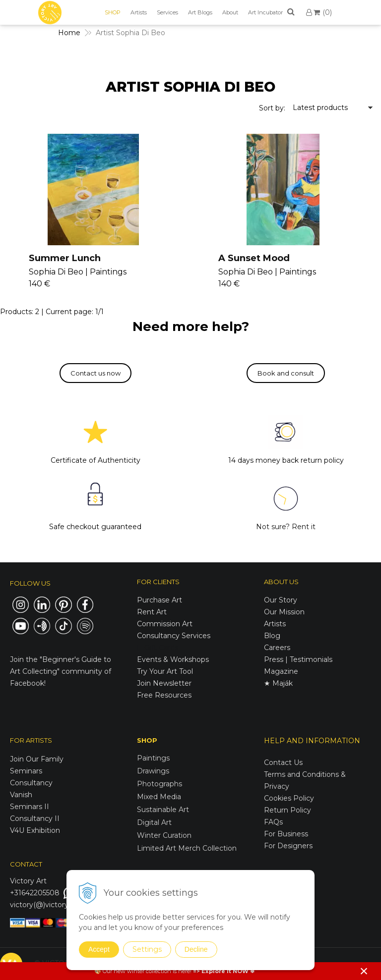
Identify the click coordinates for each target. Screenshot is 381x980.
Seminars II (30, 807)
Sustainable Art (163, 810)
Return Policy (287, 810)
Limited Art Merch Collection (187, 848)
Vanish (21, 795)
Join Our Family (37, 759)
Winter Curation (164, 835)
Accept (99, 949)
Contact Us (283, 762)
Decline (196, 949)
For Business (287, 834)
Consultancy (31, 783)
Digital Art (154, 822)
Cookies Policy (289, 798)
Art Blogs (200, 12)
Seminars (26, 771)
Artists (139, 12)
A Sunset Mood (254, 258)
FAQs (273, 822)
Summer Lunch (65, 258)
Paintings (153, 758)
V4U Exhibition (35, 830)
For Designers (288, 846)
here (184, 971)
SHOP (113, 12)
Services (167, 12)
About (230, 12)
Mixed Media (159, 797)
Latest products (320, 108)
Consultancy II (35, 818)
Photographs (159, 784)
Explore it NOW (225, 971)
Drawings (153, 771)
